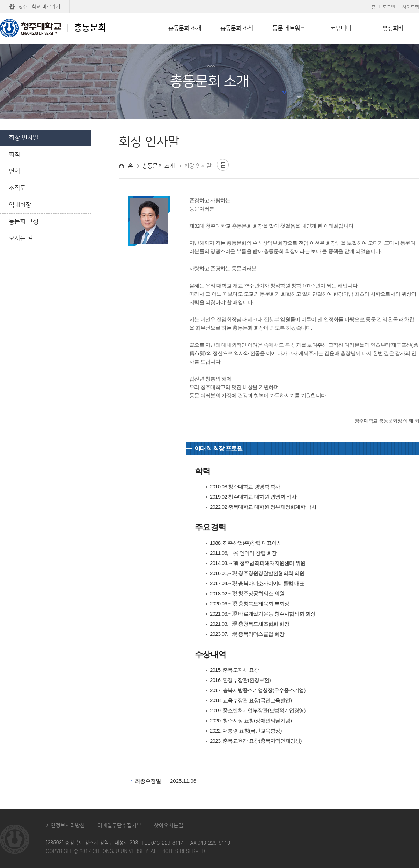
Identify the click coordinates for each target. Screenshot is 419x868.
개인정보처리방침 (65, 826)
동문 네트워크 (289, 28)
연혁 (14, 171)
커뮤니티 (341, 28)
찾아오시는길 (169, 826)
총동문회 (53, 28)
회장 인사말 (24, 138)
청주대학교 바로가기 (39, 7)
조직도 (17, 188)
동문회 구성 (24, 222)
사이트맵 (411, 7)
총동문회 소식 (237, 28)
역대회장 (20, 205)
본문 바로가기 (209, 0)
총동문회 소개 (185, 28)
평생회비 (393, 28)
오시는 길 (21, 238)
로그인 (389, 7)
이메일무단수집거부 (119, 826)
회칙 (14, 155)
